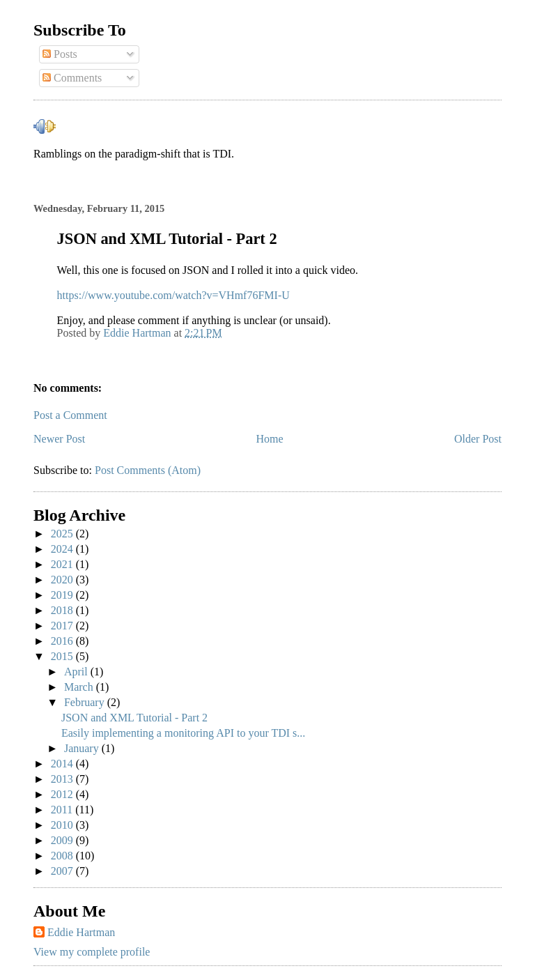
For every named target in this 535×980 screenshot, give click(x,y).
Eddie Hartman (81, 932)
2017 (63, 626)
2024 (63, 549)
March (80, 687)
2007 (63, 871)
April (77, 672)
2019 (63, 595)
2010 (63, 825)
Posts (60, 54)
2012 (63, 794)
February (86, 702)
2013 (63, 779)
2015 (63, 656)
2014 (63, 764)
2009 (63, 840)
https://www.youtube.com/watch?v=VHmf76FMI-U (173, 295)
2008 (63, 856)
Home (270, 439)
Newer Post (59, 439)
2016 (63, 641)
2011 (63, 810)
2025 (63, 534)
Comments (72, 78)
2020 (63, 580)
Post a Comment (70, 415)
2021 (63, 564)
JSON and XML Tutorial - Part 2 (134, 718)
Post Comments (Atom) (148, 470)
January (83, 748)
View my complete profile (92, 952)
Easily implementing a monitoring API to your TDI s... (183, 733)
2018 (63, 610)
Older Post (478, 439)
